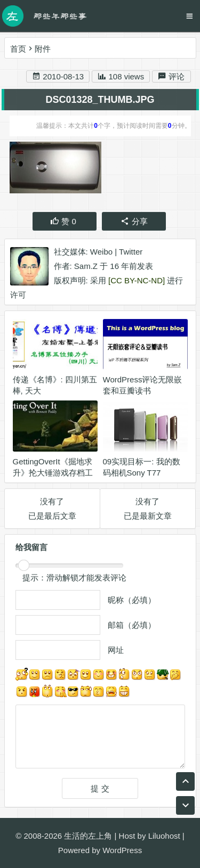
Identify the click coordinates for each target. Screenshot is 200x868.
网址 (116, 650)
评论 (171, 77)
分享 (134, 222)
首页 (18, 49)
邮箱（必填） (132, 625)
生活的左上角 (88, 836)
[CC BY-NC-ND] (137, 281)
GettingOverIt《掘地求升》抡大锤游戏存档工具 (53, 473)
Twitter (131, 252)
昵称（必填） (132, 600)
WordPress (122, 850)
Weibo (101, 252)
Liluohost (164, 836)
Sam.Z (86, 267)
